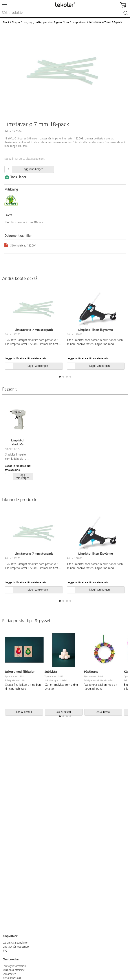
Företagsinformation (14, 966)
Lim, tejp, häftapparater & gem (42, 22)
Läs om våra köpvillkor (15, 943)
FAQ (5, 951)
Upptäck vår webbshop (16, 947)
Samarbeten (9, 974)
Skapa (16, 22)
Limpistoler (79, 22)
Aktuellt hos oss (12, 978)
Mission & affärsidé (14, 970)
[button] (60, 377)
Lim (67, 22)
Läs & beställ (24, 712)
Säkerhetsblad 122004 (20, 245)
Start (6, 22)
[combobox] (65, 13)
